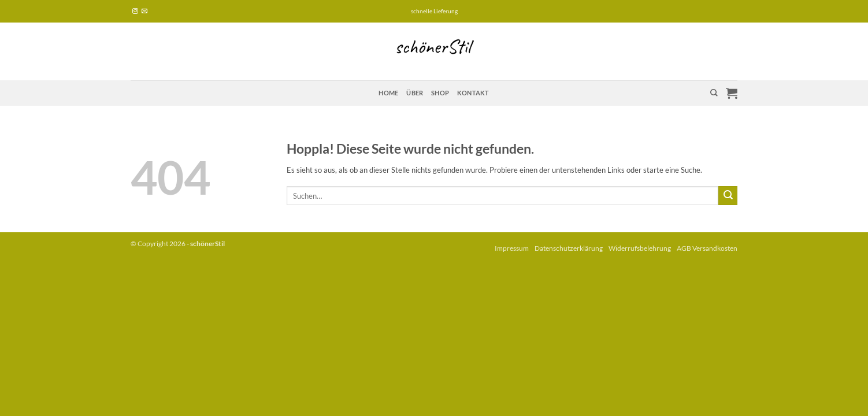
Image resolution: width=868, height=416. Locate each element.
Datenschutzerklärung (569, 248)
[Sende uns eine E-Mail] (144, 11)
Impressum (512, 248)
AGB (684, 248)
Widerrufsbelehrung (640, 248)
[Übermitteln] (728, 196)
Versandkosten (715, 248)
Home (388, 93)
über (415, 93)
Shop (440, 93)
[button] (732, 93)
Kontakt (473, 93)
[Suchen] (714, 93)
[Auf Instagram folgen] (135, 11)
